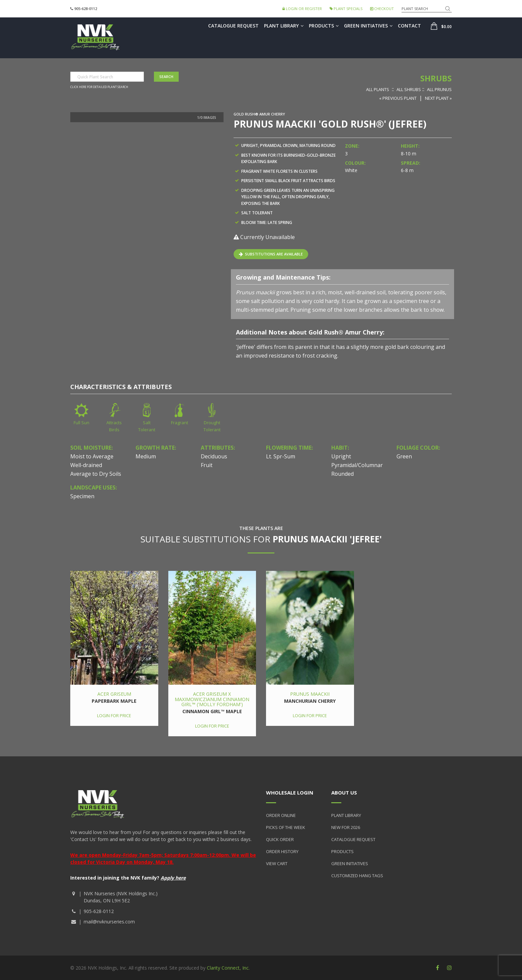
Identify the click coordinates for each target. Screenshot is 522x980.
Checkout (382, 9)
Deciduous (214, 456)
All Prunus (439, 89)
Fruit (207, 465)
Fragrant (180, 423)
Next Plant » (438, 98)
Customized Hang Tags (357, 876)
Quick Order (280, 839)
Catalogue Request (233, 26)
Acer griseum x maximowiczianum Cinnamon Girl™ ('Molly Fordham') (212, 699)
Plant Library (284, 26)
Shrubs (436, 78)
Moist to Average (92, 456)
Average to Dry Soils (96, 474)
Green (404, 456)
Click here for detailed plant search (99, 87)
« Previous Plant (398, 98)
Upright (341, 456)
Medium (146, 456)
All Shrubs (409, 89)
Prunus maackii (310, 694)
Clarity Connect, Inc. (228, 968)
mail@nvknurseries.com (109, 922)
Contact (409, 26)
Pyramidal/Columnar (357, 465)
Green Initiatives (368, 26)
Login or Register (302, 9)
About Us (344, 793)
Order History (282, 851)
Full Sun (81, 423)
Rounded (342, 474)
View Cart (277, 863)
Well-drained (86, 465)
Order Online (281, 815)
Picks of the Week (286, 827)
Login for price (114, 715)
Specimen (82, 496)
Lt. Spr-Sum (281, 456)
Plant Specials (346, 9)
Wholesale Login (290, 793)
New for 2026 (346, 827)
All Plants (378, 89)
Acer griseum (114, 694)
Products (324, 26)
